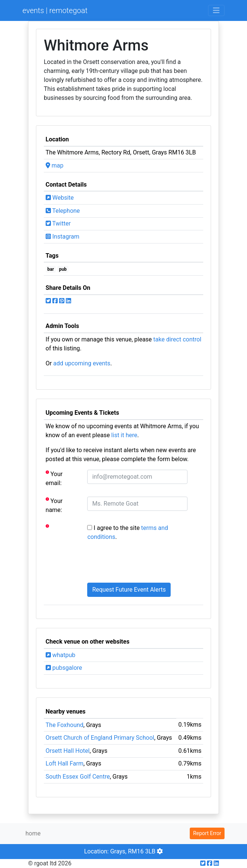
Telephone (63, 211)
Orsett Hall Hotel (68, 751)
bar (51, 269)
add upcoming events (82, 363)
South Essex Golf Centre (78, 777)
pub (63, 269)
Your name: (54, 505)
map (55, 165)
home (33, 833)
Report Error (207, 833)
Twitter (58, 223)
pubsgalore (64, 668)
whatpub (61, 655)
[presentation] (144, 562)
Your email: (54, 478)
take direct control (177, 339)
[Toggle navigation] (216, 10)
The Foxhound (65, 725)
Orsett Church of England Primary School (100, 738)
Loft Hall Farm (65, 763)
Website (60, 198)
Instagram (62, 237)
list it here (124, 435)
